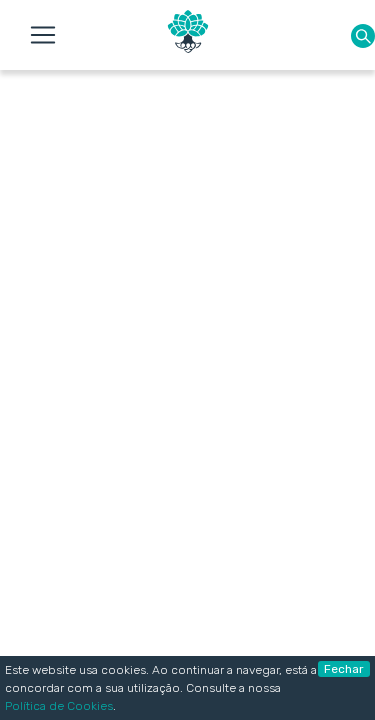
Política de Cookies (59, 706)
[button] (363, 35)
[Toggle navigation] (43, 35)
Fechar (344, 669)
